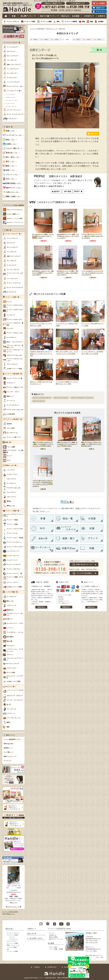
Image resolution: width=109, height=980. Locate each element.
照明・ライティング (13, 945)
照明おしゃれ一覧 (11, 465)
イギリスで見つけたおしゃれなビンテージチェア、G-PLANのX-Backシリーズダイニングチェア (43, 483)
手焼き (14, 210)
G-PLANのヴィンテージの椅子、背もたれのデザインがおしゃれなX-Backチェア (68, 273)
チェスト (12, 937)
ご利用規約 (37, 967)
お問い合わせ (102, 16)
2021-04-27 (62, 29)
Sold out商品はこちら (9, 914)
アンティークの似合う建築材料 (15, 205)
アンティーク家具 (30, 22)
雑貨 (84, 22)
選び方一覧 (9, 127)
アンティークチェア (13, 22)
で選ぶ (12, 148)
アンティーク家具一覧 (12, 297)
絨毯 (91, 22)
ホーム (6, 16)
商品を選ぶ (10, 929)
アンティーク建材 (12, 951)
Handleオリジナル (15, 222)
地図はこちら (14, 903)
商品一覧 (9, 230)
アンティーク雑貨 (46, 22)
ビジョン (52, 933)
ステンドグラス (12, 941)
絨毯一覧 (8, 442)
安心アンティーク (28, 16)
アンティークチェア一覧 (13, 43)
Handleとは (53, 935)
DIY (8, 949)
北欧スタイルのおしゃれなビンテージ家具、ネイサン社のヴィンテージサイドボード (43, 444)
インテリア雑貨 (12, 947)
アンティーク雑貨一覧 (12, 511)
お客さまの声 (32, 934)
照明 (58, 22)
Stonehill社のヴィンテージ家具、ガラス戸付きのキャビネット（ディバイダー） (68, 236)
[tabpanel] (67, 95)
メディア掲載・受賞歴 (56, 949)
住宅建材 (101, 22)
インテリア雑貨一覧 (11, 592)
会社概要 (76, 16)
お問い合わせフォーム (96, 955)
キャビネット (14, 939)
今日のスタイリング (52, 29)
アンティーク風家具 (71, 22)
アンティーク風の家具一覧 (14, 374)
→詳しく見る (99, 957)
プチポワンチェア (10, 97)
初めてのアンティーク (56, 939)
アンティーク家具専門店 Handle (59, 929)
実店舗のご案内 (91, 933)
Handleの (13, 214)
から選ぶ (9, 131)
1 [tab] (67, 130)
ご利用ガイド (89, 16)
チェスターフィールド (12, 100)
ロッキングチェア (10, 103)
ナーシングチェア (10, 94)
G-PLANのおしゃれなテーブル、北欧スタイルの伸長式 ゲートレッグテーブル (43, 273)
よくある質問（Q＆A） (35, 938)
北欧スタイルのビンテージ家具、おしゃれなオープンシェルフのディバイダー (67, 444)
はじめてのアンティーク (49, 16)
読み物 (65, 16)
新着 (14, 16)
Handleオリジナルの (14, 219)
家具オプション (11, 735)
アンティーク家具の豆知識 (10, 912)
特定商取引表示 (52, 967)
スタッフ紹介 (53, 947)
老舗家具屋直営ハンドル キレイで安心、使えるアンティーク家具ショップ (18, 8)
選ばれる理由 (53, 937)
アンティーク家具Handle (37, 29)
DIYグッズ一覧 (10, 687)
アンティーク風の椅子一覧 (14, 419)
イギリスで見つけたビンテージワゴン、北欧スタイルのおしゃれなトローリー (92, 236)
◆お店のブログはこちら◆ (14, 907)
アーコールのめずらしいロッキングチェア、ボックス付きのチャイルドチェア (92, 273)
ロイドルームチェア (11, 106)
